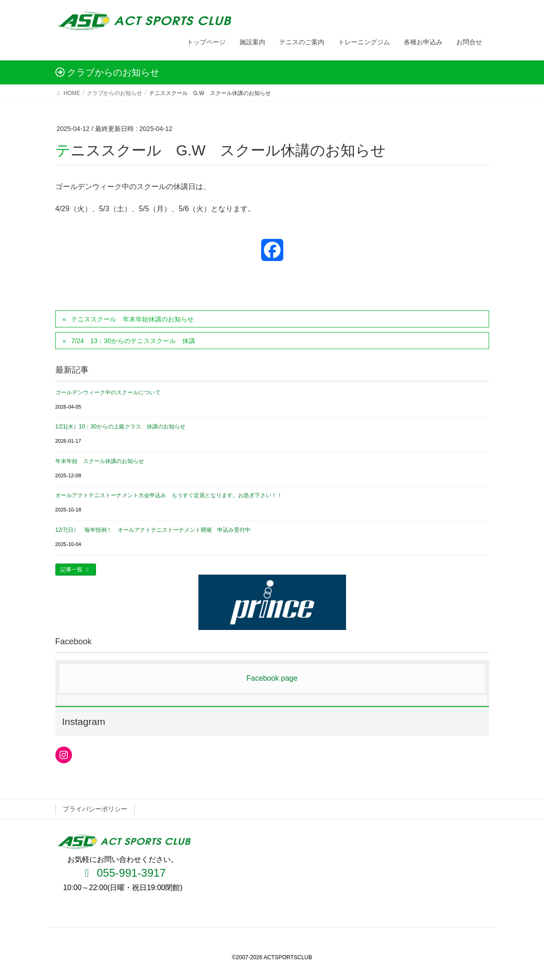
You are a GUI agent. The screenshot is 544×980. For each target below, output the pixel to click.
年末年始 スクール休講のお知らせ (100, 461)
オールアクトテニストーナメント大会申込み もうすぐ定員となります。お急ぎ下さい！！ (169, 495)
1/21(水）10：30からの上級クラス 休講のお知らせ (120, 427)
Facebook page (272, 678)
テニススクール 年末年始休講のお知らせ (132, 319)
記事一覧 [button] (76, 570)
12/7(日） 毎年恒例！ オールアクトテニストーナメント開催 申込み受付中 (153, 530)
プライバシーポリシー (95, 809)
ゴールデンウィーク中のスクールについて (108, 392)
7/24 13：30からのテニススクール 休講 (133, 341)
